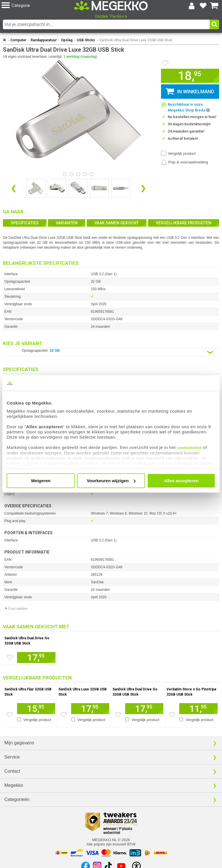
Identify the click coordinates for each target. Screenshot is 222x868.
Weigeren (41, 481)
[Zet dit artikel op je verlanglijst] (10, 657)
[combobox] (106, 24)
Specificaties (25, 223)
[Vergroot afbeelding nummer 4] (121, 188)
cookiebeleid (189, 448)
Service (12, 757)
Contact (12, 771)
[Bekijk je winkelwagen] (214, 6)
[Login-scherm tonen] (192, 6)
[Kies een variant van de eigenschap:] (111, 352)
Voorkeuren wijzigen (111, 481)
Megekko (14, 785)
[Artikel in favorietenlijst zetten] (165, 63)
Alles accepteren (181, 481)
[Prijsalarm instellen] (185, 162)
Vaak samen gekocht (117, 223)
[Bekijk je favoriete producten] (203, 6)
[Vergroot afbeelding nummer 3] (99, 188)
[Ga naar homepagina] (111, 6)
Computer (18, 40)
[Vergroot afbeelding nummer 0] (36, 188)
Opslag (67, 40)
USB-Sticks (86, 40)
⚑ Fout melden (16, 609)
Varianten (67, 223)
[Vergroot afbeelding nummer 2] (78, 188)
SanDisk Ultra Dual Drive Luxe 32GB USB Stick (136, 40)
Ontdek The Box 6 (111, 16)
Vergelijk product (182, 153)
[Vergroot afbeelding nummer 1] (57, 188)
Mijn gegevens (19, 743)
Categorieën (17, 799)
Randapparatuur (44, 40)
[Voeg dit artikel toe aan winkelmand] (36, 657)
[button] (38, 6)
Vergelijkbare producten (184, 223)
